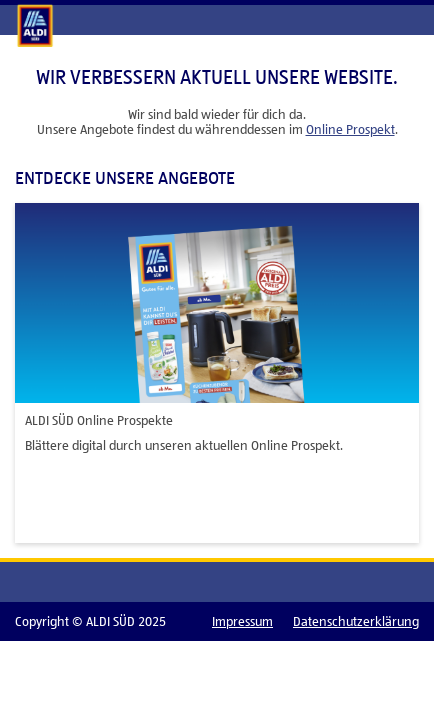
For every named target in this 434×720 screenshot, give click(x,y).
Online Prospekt (350, 129)
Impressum (242, 621)
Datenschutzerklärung (356, 621)
